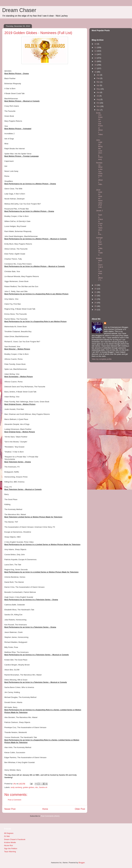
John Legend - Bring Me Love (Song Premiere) (99, 150)
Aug (99, 99)
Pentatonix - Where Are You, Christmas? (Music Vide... (99, 175)
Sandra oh (43, 787)
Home (45, 809)
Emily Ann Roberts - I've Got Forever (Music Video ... (99, 125)
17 (96, 68)
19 (96, 285)
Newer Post (10, 809)
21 (96, 292)
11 (96, 47)
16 (96, 65)
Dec (99, 110)
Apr (98, 85)
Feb (98, 78)
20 (96, 289)
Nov (99, 106)
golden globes (29, 787)
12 (96, 51)
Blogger (82, 863)
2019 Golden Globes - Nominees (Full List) (99, 199)
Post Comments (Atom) (50, 816)
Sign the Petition (11, 849)
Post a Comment (15, 800)
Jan (98, 75)
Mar (98, 82)
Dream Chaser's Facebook (15, 839)
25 (96, 306)
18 (96, 72)
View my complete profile (102, 359)
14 (96, 58)
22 (96, 296)
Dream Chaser (19, 10)
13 (96, 54)
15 (96, 61)
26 (96, 310)
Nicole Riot (8, 845)
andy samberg (16, 787)
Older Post (80, 809)
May (99, 89)
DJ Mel (7, 836)
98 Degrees (9, 833)
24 (96, 303)
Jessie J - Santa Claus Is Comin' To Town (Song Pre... (99, 222)
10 (96, 44)
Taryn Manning (10, 852)
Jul (98, 96)
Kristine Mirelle (10, 842)
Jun (98, 92)
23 (96, 299)
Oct (98, 103)
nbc (37, 787)
